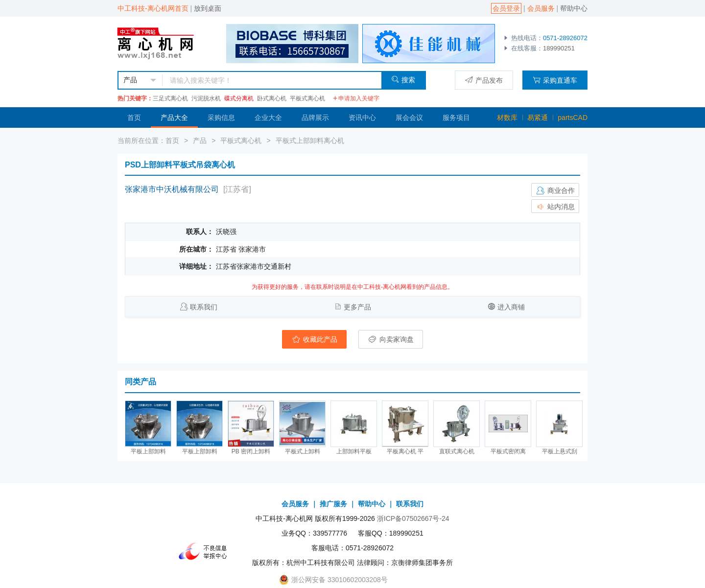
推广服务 (333, 504)
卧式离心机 (272, 98)
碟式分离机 (239, 98)
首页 (134, 118)
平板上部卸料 (148, 451)
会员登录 (506, 8)
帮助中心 (574, 8)
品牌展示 (315, 118)
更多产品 (357, 307)
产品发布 (484, 80)
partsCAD (573, 118)
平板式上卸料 (303, 451)
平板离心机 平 (405, 451)
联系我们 (204, 307)
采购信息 (221, 118)
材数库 (507, 118)
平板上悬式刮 (560, 451)
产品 (200, 141)
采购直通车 (555, 80)
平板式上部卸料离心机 (310, 141)
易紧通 (538, 118)
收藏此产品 (314, 339)
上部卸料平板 (354, 451)
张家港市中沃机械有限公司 (172, 189)
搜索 (403, 80)
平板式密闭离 (508, 451)
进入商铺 (511, 307)
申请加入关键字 (356, 98)
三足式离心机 (170, 98)
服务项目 (456, 118)
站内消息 (555, 207)
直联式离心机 (457, 451)
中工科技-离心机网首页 (153, 8)
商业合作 (555, 190)
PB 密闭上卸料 (251, 451)
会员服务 (541, 8)
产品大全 (174, 118)
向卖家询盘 (391, 339)
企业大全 (268, 118)
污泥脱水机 (206, 98)
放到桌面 (208, 8)
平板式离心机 (307, 98)
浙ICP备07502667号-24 (413, 518)
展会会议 (409, 118)
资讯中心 (362, 118)
